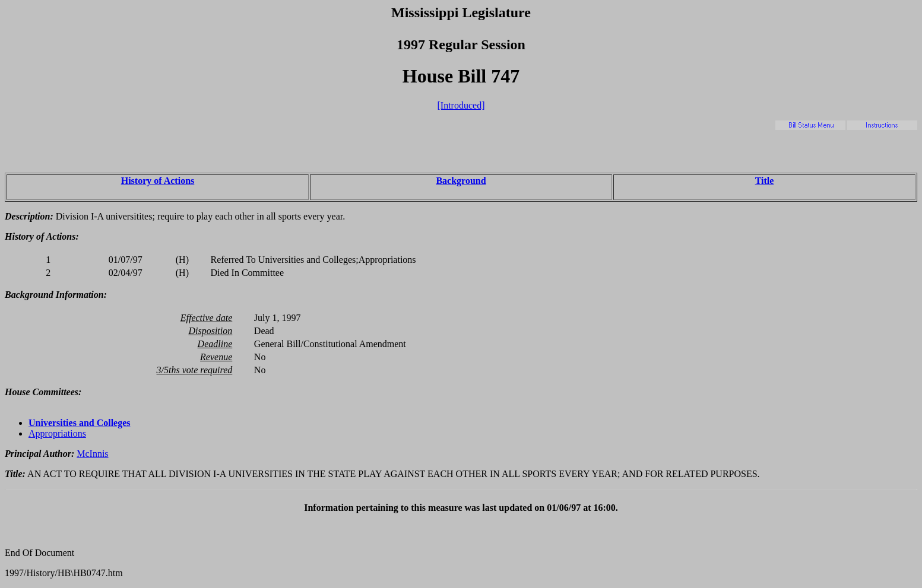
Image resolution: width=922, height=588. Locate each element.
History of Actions (158, 181)
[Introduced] (461, 105)
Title (765, 181)
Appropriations (57, 433)
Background (461, 181)
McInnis (92, 454)
